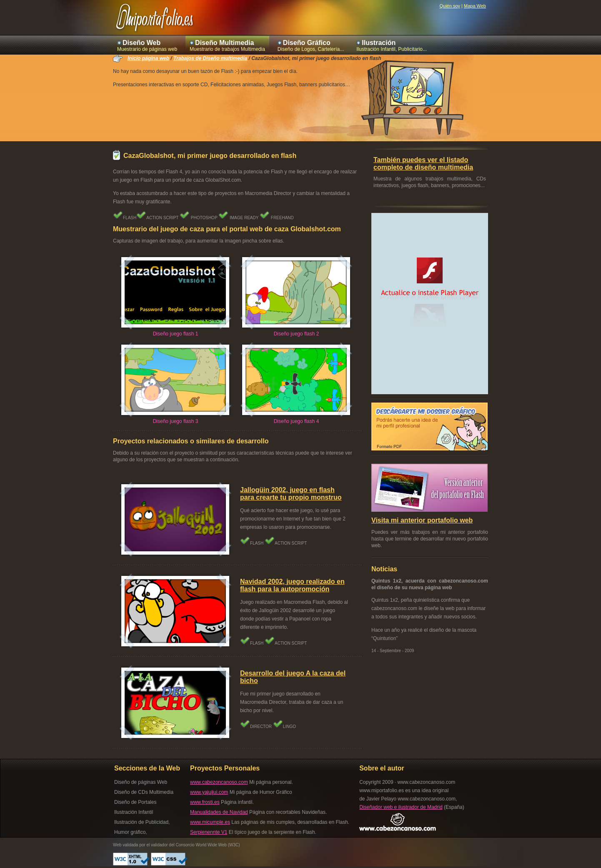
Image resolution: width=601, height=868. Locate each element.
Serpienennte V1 (209, 832)
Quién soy (450, 6)
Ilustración (379, 43)
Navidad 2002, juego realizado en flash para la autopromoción (292, 585)
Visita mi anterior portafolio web (422, 520)
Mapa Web (475, 6)
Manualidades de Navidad (219, 812)
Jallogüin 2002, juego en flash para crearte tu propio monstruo (291, 494)
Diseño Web (141, 43)
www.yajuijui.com (209, 792)
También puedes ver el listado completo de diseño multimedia (423, 164)
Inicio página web (148, 58)
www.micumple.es (210, 822)
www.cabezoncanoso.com (219, 782)
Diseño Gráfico (307, 43)
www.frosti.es (205, 802)
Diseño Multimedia (224, 43)
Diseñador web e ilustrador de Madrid (401, 807)
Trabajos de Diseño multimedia (210, 58)
